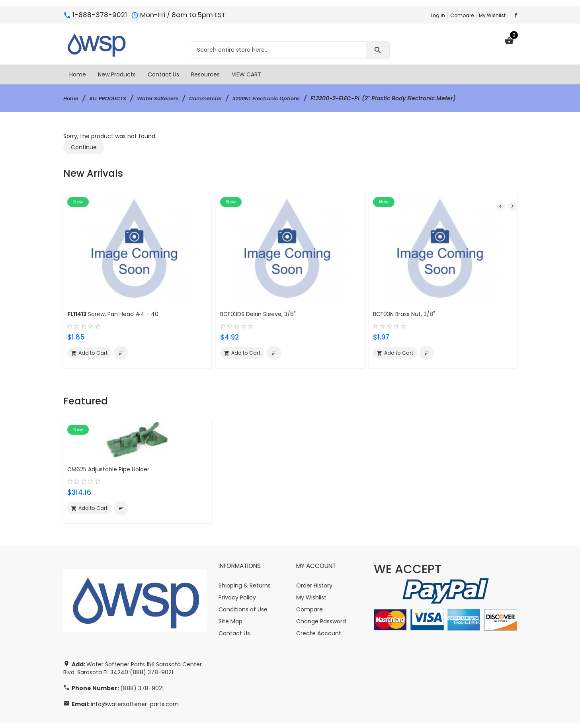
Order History (314, 564)
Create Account (319, 612)
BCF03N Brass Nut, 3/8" (406, 305)
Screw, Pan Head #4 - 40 (117, 305)
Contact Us (234, 612)
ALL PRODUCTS (112, 98)
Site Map (230, 600)
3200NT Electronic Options (283, 98)
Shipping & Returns (245, 564)
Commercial (218, 98)
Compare (462, 15)
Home (72, 98)
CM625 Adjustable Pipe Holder (112, 446)
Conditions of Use (243, 588)
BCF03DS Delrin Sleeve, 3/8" (261, 305)
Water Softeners (166, 98)
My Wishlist (492, 15)
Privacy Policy (237, 576)
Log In (438, 15)
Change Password (321, 600)
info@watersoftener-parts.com (135, 683)
